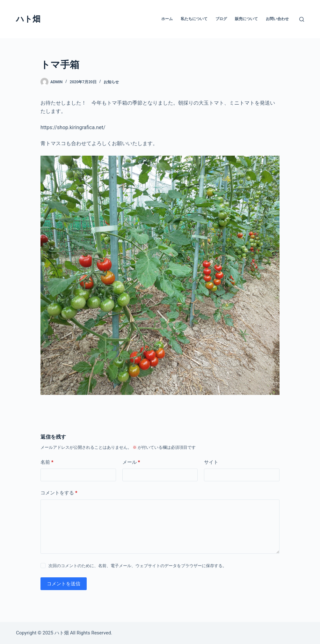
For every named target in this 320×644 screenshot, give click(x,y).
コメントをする (59, 493)
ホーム (167, 19)
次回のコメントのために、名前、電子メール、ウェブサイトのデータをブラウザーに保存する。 (138, 566)
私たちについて (194, 19)
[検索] (302, 19)
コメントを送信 (64, 584)
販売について (246, 19)
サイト (211, 462)
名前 (47, 462)
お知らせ (111, 82)
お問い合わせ (277, 19)
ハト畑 (28, 19)
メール (131, 462)
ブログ (221, 19)
